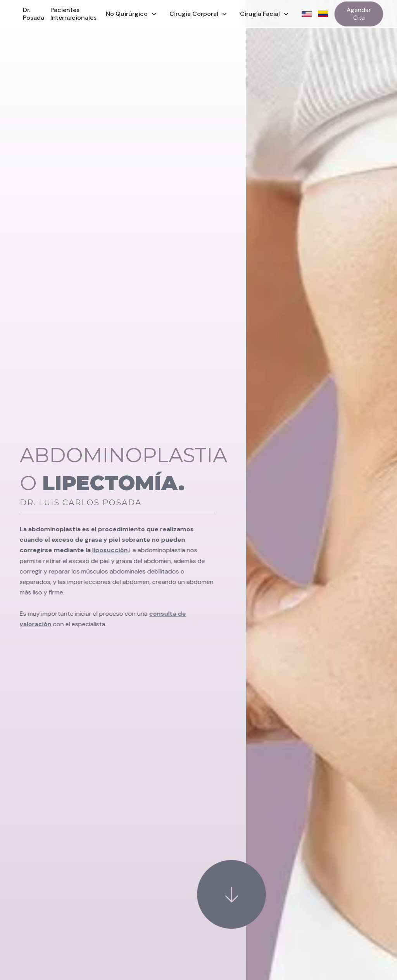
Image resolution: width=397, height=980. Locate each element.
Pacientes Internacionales (73, 14)
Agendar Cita (359, 14)
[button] (131, 14)
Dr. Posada (34, 14)
